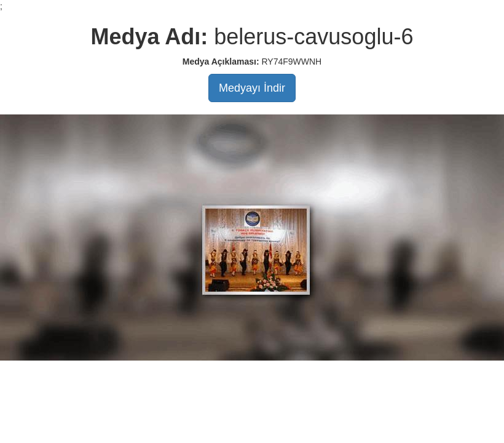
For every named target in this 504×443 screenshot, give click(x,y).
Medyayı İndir (252, 88)
